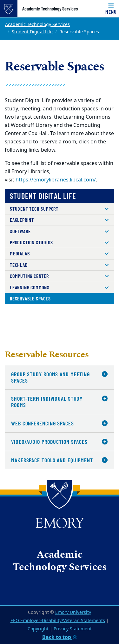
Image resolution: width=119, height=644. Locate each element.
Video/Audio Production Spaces (49, 442)
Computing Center (29, 276)
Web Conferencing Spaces (43, 423)
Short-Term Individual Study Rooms (47, 402)
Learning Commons (30, 287)
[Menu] (111, 9)
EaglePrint (22, 220)
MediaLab (20, 253)
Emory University (73, 612)
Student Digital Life (32, 32)
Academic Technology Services (50, 9)
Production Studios (31, 242)
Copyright (38, 629)
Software (20, 231)
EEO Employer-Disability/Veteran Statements (58, 621)
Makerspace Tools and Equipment (52, 460)
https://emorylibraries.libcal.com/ (56, 180)
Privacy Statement (73, 629)
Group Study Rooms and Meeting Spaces (50, 377)
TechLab (19, 265)
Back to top (60, 637)
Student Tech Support (34, 209)
